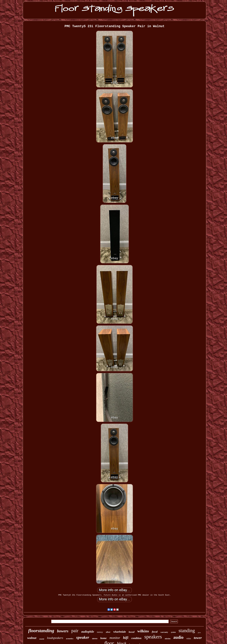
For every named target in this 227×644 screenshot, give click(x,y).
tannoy (100, 632)
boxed (132, 632)
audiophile (88, 632)
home (103, 638)
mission (168, 639)
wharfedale (120, 632)
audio (178, 637)
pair (75, 631)
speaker (83, 637)
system (173, 632)
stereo (95, 638)
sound (42, 639)
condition (136, 638)
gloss (199, 633)
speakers (153, 637)
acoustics (70, 639)
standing (187, 631)
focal (155, 632)
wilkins (143, 631)
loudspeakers (55, 638)
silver (108, 632)
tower (198, 638)
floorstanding (41, 631)
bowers (63, 631)
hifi (126, 638)
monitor (115, 638)
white (189, 639)
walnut (32, 638)
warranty (164, 632)
